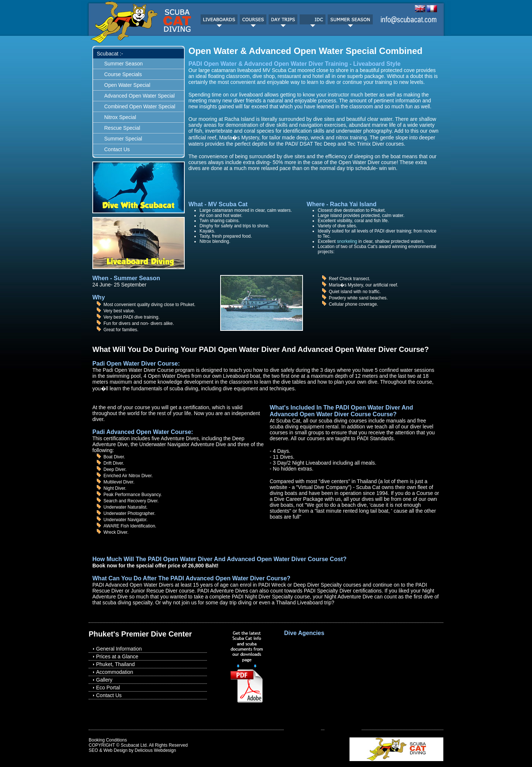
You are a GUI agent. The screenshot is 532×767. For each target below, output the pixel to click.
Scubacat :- (110, 54)
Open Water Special (127, 85)
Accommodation (115, 672)
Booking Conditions (108, 740)
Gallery (104, 680)
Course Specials (123, 74)
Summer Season (123, 64)
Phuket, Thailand (115, 664)
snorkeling (347, 241)
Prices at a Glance (117, 656)
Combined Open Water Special (140, 106)
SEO (93, 750)
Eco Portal (108, 688)
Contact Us (117, 149)
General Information (119, 649)
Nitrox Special (120, 117)
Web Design (115, 750)
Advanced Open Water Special (139, 96)
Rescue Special (122, 128)
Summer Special (123, 139)
